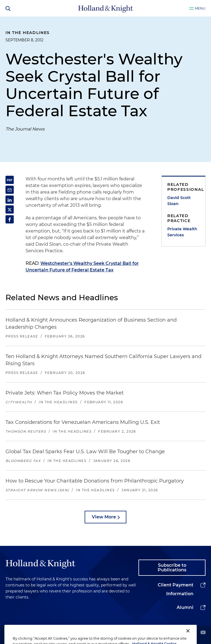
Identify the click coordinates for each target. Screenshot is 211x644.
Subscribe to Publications (172, 568)
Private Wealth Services (182, 232)
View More (104, 517)
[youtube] (203, 633)
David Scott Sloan (179, 201)
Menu (200, 8)
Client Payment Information (176, 589)
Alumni (185, 607)
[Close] (188, 637)
